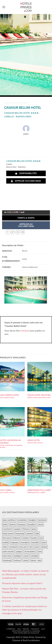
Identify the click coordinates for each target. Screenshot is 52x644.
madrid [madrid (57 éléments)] (6, 542)
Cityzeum (16, 640)
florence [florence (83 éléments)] (26, 529)
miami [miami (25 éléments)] (44, 542)
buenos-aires (22, 103)
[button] (4, 7)
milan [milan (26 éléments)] (5, 547)
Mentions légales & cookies (26, 631)
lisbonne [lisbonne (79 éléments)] (17, 538)
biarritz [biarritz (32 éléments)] (13, 525)
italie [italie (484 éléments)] (37, 533)
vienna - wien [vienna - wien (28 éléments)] (36, 560)
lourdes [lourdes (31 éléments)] (34, 538)
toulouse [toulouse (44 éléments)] (17, 560)
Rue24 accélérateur (31, 640)
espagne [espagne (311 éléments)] (17, 529)
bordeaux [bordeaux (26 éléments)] (22, 525)
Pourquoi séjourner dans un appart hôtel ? (22, 583)
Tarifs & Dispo (26, 218)
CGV (43, 629)
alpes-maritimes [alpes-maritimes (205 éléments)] (9, 520)
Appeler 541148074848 (26, 181)
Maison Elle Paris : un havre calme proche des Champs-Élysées (24, 590)
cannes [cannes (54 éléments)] (40, 525)
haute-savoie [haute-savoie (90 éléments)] (8, 533)
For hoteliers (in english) (26, 633)
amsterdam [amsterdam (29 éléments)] (22, 520)
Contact (35, 629)
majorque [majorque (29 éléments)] (15, 542)
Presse (26, 629)
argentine (9, 103)
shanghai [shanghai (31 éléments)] (35, 556)
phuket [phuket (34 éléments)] (44, 547)
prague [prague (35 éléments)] (19, 551)
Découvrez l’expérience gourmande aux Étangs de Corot (25, 599)
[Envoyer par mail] (18, 232)
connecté (25, 331)
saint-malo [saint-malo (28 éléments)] (7, 556)
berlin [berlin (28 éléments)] (5, 525)
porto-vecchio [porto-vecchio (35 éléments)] (8, 551)
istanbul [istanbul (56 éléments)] (30, 533)
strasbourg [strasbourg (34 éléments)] (7, 560)
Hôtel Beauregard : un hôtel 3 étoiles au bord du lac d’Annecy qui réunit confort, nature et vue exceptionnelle (25, 574)
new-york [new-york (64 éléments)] (23, 547)
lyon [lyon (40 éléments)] (41, 538)
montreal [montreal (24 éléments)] (13, 547)
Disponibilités (26, 173)
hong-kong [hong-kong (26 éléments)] (20, 533)
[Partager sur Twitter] (13, 232)
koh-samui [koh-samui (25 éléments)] (7, 538)
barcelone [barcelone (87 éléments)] (42, 520)
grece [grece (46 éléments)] (34, 529)
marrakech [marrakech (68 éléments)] (25, 542)
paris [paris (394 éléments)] (37, 547)
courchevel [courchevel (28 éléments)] (7, 529)
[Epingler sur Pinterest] (23, 232)
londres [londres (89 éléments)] (26, 538)
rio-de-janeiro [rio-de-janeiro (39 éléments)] (30, 551)
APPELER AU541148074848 (26, 225)
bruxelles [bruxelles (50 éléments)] (31, 525)
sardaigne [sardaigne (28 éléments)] (17, 556)
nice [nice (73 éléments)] (31, 547)
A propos (11, 629)
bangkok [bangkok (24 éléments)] (32, 520)
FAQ (19, 629)
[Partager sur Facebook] (8, 232)
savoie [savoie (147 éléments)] (26, 556)
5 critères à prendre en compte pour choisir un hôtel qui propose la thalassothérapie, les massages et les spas (24, 610)
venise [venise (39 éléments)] (26, 560)
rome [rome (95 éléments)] (40, 551)
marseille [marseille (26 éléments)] (35, 542)
